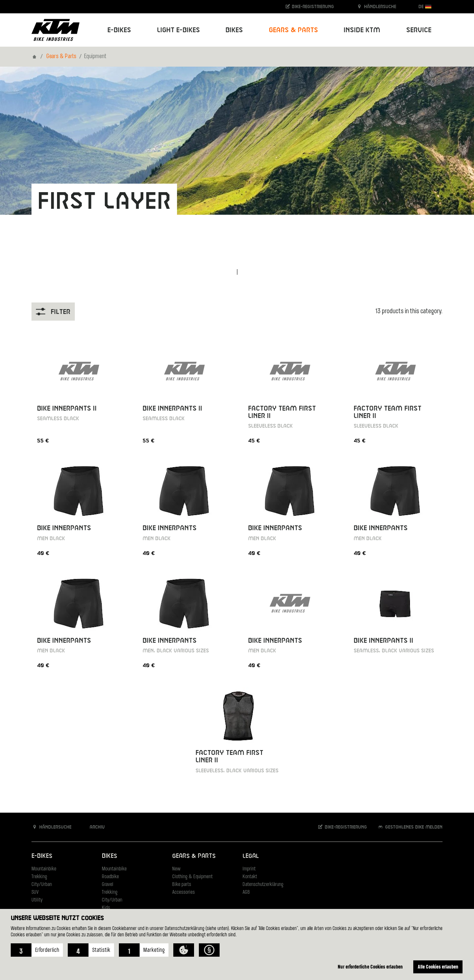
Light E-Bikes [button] (178, 30)
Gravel (108, 885)
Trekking (39, 877)
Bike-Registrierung (309, 6)
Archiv (93, 827)
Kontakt (250, 877)
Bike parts (182, 885)
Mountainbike (44, 869)
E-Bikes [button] (119, 30)
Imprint (249, 869)
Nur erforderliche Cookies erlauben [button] (370, 966)
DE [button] (425, 6)
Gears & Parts (61, 57)
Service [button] (419, 30)
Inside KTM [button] (362, 30)
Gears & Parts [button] (293, 30)
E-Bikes (42, 856)
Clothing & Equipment (192, 877)
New (176, 869)
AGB (246, 892)
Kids (106, 908)
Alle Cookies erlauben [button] (438, 966)
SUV (35, 892)
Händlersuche (376, 6)
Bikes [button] (234, 30)
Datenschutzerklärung (263, 885)
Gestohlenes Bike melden (410, 827)
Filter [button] (53, 312)
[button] (37, 950)
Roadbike (110, 877)
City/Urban (42, 885)
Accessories (183, 892)
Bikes (109, 856)
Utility (37, 900)
